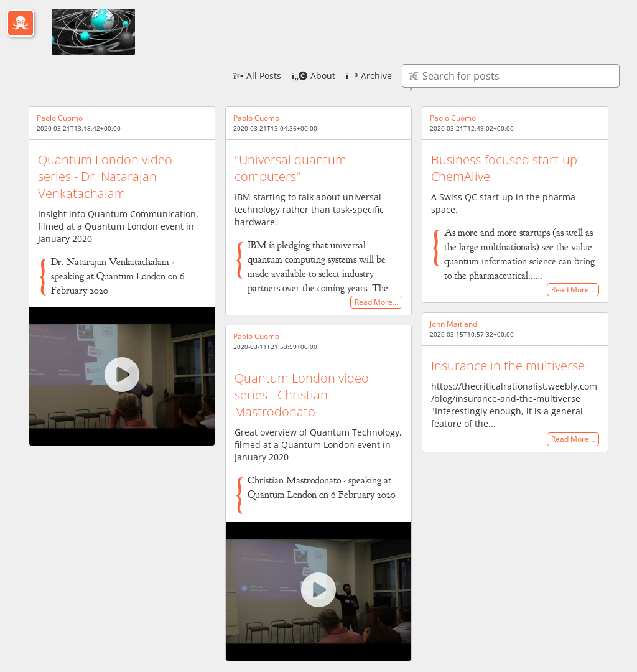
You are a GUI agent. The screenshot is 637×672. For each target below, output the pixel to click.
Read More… (376, 302)
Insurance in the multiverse (508, 366)
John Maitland (453, 324)
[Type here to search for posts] (511, 76)
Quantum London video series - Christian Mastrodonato (302, 395)
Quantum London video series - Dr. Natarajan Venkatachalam (105, 176)
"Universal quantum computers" (291, 168)
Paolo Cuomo (60, 118)
